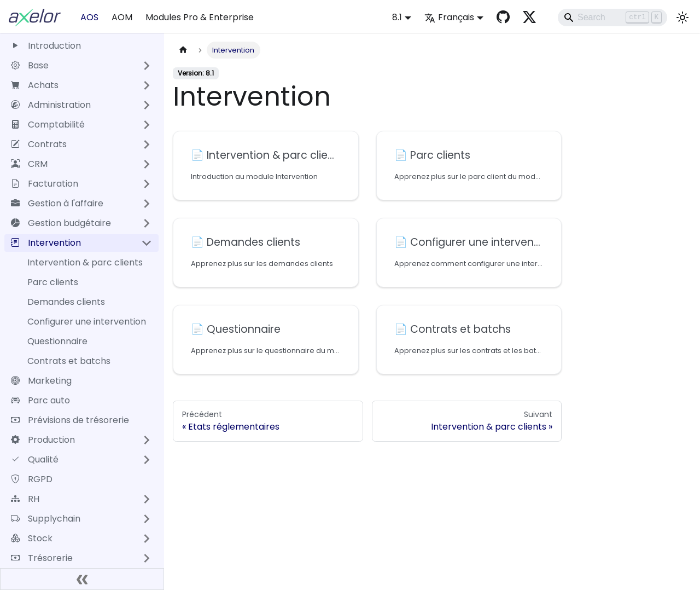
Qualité (35, 459)
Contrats (39, 144)
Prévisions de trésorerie (70, 420)
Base (30, 65)
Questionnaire (57, 341)
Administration (51, 105)
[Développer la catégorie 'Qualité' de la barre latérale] (147, 460)
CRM (29, 164)
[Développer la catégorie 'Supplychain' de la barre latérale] (147, 519)
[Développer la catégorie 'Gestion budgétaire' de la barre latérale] (147, 223)
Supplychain (46, 519)
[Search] (612, 18)
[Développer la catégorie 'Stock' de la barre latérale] (147, 539)
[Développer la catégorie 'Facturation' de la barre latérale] (147, 184)
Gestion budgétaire (61, 223)
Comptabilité (48, 125)
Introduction (46, 46)
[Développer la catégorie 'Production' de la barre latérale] (147, 440)
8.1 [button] (397, 17)
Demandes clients (66, 302)
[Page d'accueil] (183, 50)
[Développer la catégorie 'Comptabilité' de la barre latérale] (147, 125)
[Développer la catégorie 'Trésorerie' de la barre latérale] (147, 558)
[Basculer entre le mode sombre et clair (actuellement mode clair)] (682, 18)
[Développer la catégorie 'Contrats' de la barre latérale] (147, 144)
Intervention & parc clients (85, 262)
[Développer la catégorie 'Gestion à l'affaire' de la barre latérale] (147, 204)
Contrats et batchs (69, 361)
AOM (122, 17)
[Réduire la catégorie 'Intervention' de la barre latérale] (147, 243)
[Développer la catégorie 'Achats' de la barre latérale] (147, 85)
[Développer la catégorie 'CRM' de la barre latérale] (147, 164)
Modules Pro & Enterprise (200, 17)
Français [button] (449, 17)
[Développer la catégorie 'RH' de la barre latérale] (147, 499)
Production (43, 440)
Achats (35, 85)
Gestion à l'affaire (57, 203)
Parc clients (53, 282)
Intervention (46, 243)
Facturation (45, 184)
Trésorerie (42, 558)
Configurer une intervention (87, 322)
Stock (32, 538)
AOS (89, 17)
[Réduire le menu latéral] (82, 579)
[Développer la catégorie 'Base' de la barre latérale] (147, 66)
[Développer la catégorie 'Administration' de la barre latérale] (147, 105)
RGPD (32, 479)
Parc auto (40, 400)
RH (25, 499)
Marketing (41, 381)
